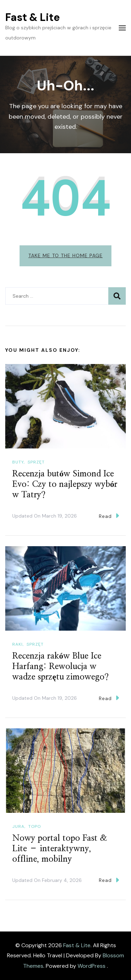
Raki (17, 644)
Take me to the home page (65, 255)
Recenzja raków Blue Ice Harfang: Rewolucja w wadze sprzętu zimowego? (60, 667)
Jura (18, 826)
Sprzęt (36, 462)
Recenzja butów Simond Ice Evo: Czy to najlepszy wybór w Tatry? (65, 484)
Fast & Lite (32, 17)
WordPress (92, 966)
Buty (18, 462)
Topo (35, 826)
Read (109, 516)
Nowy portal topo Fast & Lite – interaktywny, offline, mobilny (60, 849)
